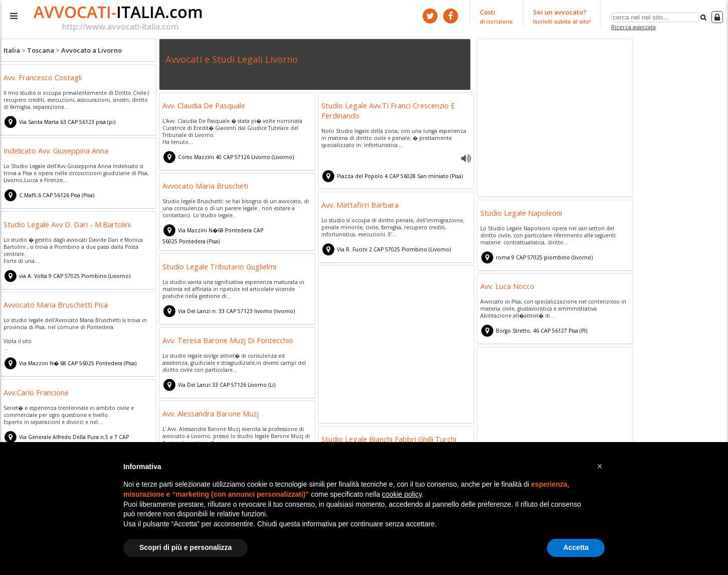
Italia (12, 50)
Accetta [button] (576, 547)
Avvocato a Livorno (92, 50)
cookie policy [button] (402, 494)
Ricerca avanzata (633, 27)
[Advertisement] (555, 119)
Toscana (41, 50)
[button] (600, 466)
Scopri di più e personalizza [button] (186, 547)
